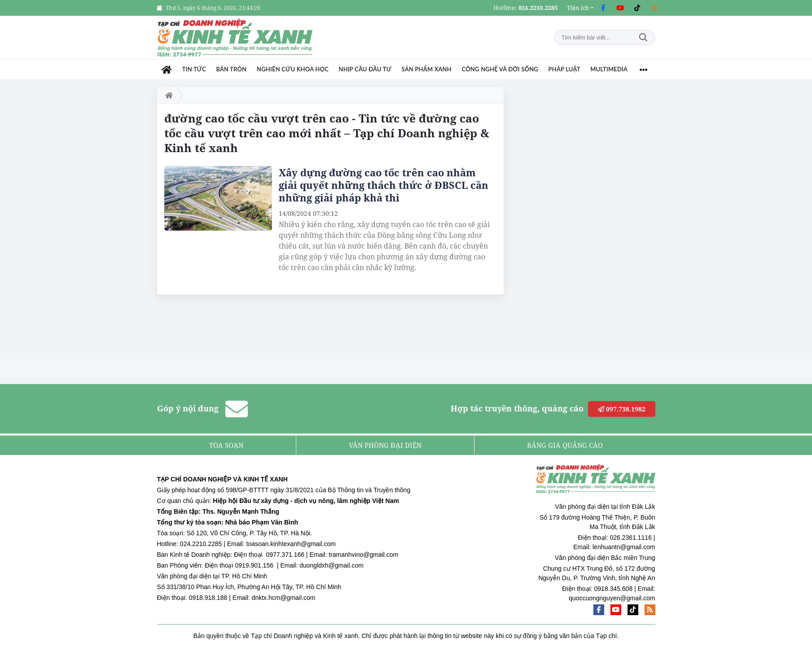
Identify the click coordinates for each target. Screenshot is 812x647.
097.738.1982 (622, 409)
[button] (580, 8)
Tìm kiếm (643, 37)
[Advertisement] (588, 222)
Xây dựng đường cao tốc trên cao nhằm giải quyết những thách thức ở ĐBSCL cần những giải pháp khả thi (384, 185)
